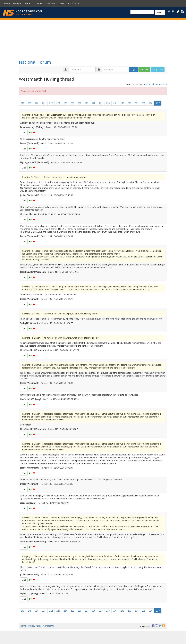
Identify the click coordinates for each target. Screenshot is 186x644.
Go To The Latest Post (156, 84)
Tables (61, 4)
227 (87, 103)
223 (58, 103)
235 (144, 103)
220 (37, 103)
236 (151, 103)
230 (108, 103)
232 (122, 103)
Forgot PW (158, 69)
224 (65, 103)
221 (44, 103)
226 (79, 103)
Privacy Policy (35, 626)
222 (51, 103)
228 (94, 103)
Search (160, 12)
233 (129, 103)
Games (17, 4)
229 (101, 103)
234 (136, 103)
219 (30, 103)
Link (24, 133)
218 (23, 103)
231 (115, 103)
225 (72, 103)
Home (7, 4)
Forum (28, 4)
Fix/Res (50, 4)
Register (144, 69)
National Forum (35, 62)
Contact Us (49, 626)
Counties (39, 4)
